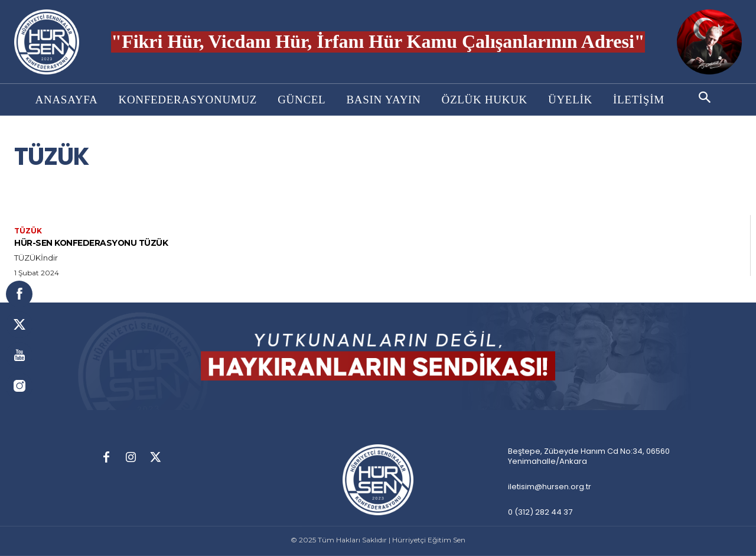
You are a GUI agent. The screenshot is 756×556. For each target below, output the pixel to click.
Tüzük (28, 231)
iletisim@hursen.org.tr (550, 487)
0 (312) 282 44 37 (540, 512)
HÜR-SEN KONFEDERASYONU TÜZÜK (106, 242)
